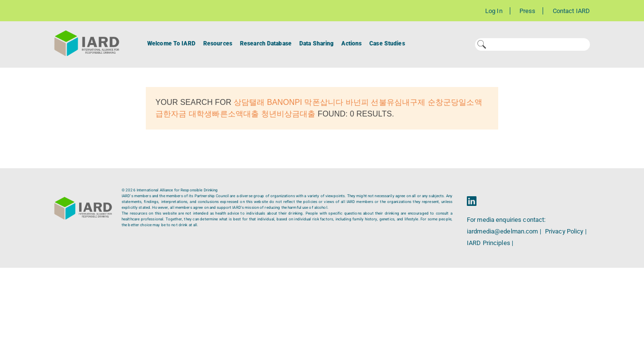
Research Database (266, 43)
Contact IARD (571, 11)
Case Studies (387, 43)
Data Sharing (316, 43)
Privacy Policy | (566, 231)
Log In (494, 11)
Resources (218, 43)
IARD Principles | (490, 243)
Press (528, 11)
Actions (351, 43)
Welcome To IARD (171, 43)
